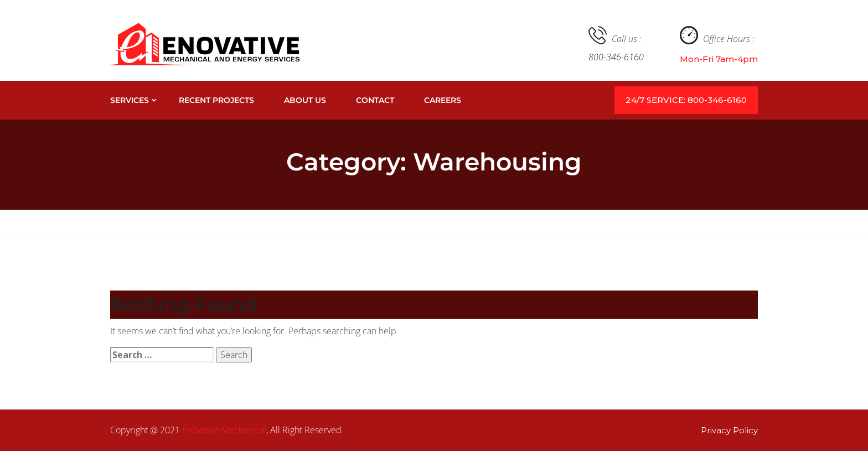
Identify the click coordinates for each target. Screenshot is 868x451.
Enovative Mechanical (224, 430)
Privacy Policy (729, 430)
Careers (443, 100)
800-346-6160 (616, 57)
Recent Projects (216, 100)
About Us (305, 100)
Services (130, 100)
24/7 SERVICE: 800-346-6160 (686, 100)
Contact (375, 100)
